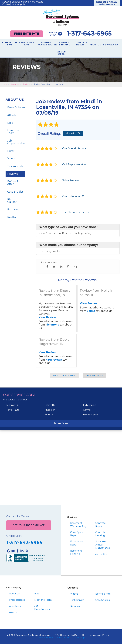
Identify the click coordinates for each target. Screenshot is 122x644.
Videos (11, 159)
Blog (10, 123)
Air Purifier (101, 554)
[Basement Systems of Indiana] (61, 17)
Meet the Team (13, 132)
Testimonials (15, 166)
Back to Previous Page (65, 375)
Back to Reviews (94, 375)
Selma (91, 311)
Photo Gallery (12, 201)
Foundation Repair (9, 44)
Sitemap (80, 638)
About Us (95, 45)
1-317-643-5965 (80, 33)
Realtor (12, 217)
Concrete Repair (80, 44)
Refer (11, 151)
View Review (47, 317)
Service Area (111, 45)
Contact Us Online (18, 516)
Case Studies (15, 192)
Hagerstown (54, 360)
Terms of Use (64, 638)
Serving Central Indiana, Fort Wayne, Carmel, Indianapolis (23, 3)
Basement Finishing (65, 44)
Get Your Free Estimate (29, 525)
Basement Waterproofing (47, 44)
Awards (13, 612)
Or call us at (14, 536)
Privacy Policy (45, 638)
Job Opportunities (16, 142)
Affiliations (14, 115)
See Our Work (61, 53)
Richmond (52, 325)
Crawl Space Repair (27, 44)
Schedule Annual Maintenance (107, 3)
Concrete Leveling (100, 534)
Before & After (13, 183)
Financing (14, 210)
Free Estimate (27, 34)
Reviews (12, 174)
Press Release (16, 108)
